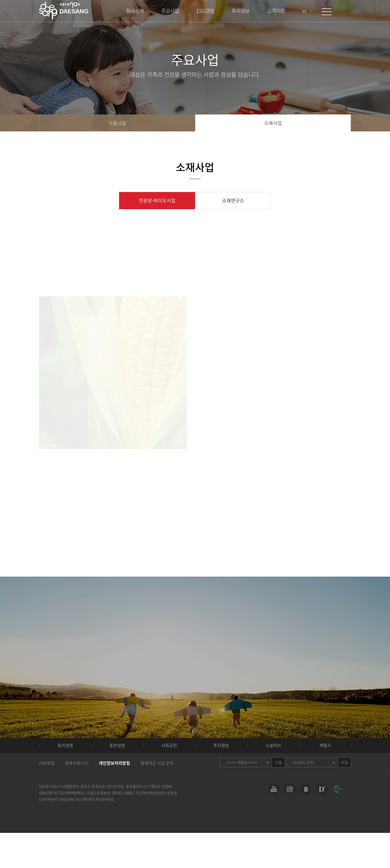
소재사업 (273, 123)
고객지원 (276, 11)
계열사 (325, 745)
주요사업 (170, 11)
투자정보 (240, 11)
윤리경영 (65, 745)
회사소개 (135, 11)
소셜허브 (273, 745)
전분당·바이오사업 (157, 200)
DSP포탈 (47, 763)
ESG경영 (205, 11)
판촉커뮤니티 (77, 763)
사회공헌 (169, 745)
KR (304, 11)
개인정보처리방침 (114, 763)
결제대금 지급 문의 (157, 763)
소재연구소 (233, 200)
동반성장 (117, 745)
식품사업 (117, 123)
